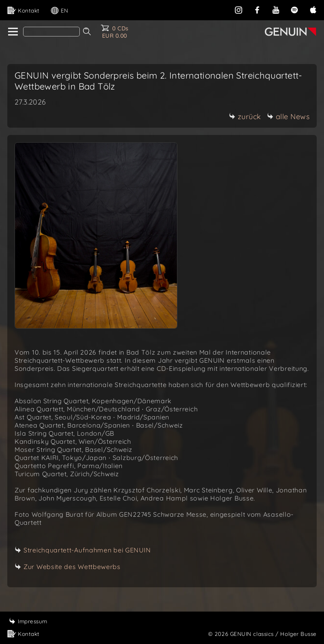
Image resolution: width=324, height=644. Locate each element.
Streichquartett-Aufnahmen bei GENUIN (87, 550)
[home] (12, 32)
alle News (288, 117)
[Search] (51, 32)
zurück (245, 117)
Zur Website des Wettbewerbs (72, 567)
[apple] (313, 9)
